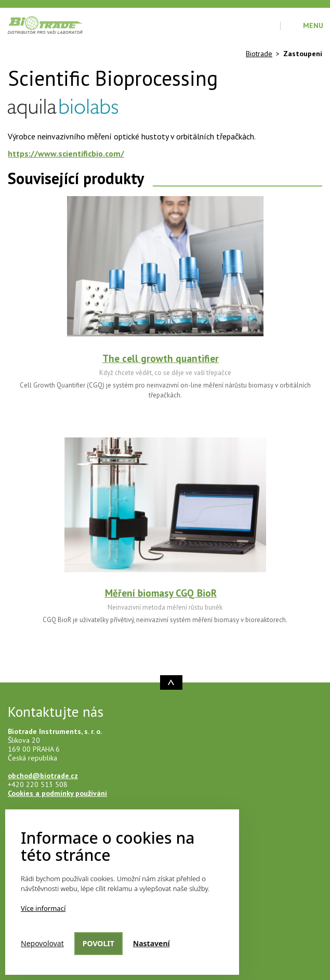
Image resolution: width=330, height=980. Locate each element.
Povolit (98, 943)
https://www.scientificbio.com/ (66, 153)
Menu (313, 25)
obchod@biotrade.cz (43, 776)
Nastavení (151, 943)
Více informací (43, 908)
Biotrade (259, 54)
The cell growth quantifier (161, 358)
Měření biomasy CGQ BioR (161, 593)
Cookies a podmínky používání (57, 793)
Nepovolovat (42, 943)
